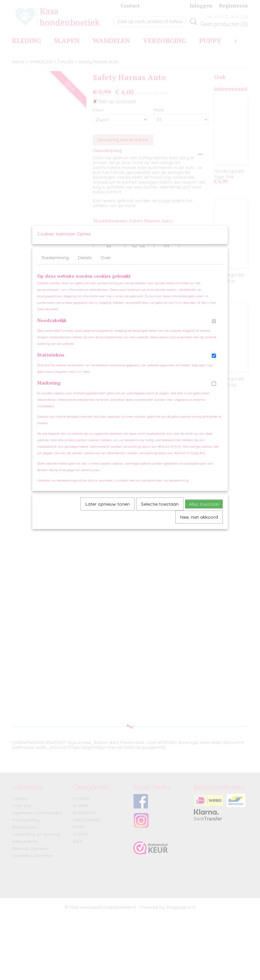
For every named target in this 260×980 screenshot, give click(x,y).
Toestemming (55, 264)
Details (85, 264)
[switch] (214, 327)
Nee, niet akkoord (199, 523)
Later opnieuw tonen (108, 510)
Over (106, 264)
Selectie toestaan (160, 510)
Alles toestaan (204, 510)
